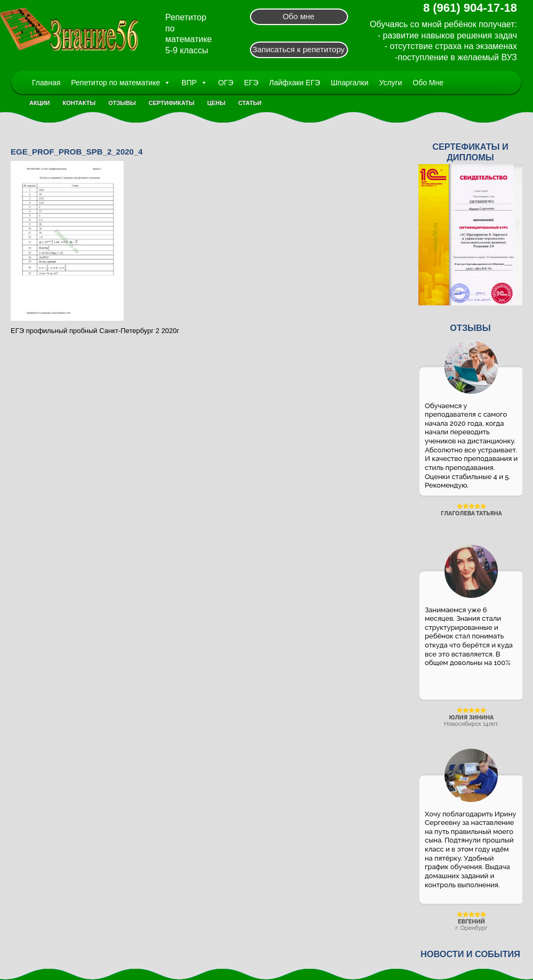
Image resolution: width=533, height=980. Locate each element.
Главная (46, 83)
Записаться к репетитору (298, 49)
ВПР (194, 83)
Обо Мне (428, 83)
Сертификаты (172, 103)
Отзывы (122, 103)
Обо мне (298, 16)
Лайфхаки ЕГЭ (295, 83)
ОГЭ (226, 83)
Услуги (390, 83)
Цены (216, 103)
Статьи (250, 103)
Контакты (79, 103)
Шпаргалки (350, 83)
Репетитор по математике (121, 83)
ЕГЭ (251, 83)
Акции (40, 103)
